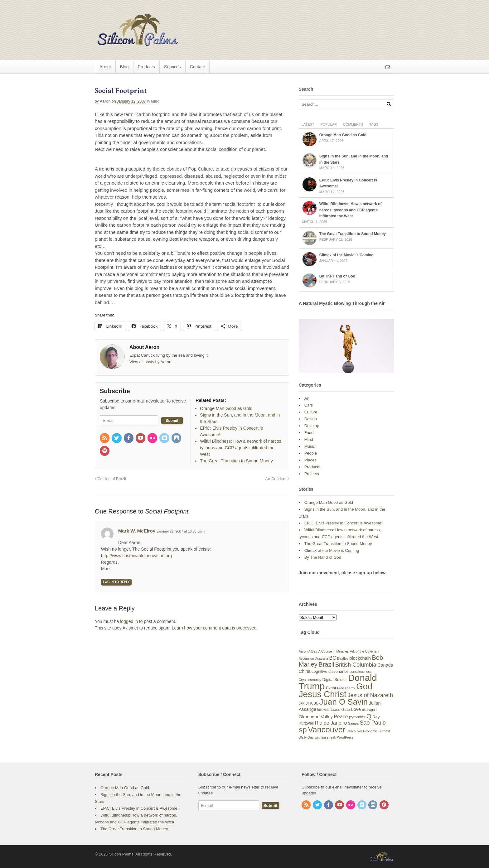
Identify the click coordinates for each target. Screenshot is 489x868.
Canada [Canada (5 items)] (385, 665)
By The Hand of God (337, 276)
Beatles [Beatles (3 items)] (343, 658)
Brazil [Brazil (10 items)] (326, 664)
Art (307, 398)
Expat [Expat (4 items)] (331, 688)
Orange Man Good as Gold (343, 135)
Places (310, 460)
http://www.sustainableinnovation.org (136, 556)
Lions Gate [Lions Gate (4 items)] (340, 709)
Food (309, 433)
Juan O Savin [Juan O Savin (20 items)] (344, 702)
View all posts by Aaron (153, 362)
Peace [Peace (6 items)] (341, 717)
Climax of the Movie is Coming (346, 255)
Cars (309, 405)
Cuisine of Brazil (110, 479)
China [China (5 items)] (305, 671)
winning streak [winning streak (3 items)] (325, 737)
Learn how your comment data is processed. (215, 628)
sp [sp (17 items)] (303, 730)
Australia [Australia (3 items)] (321, 658)
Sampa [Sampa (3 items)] (353, 723)
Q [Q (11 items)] (369, 716)
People (311, 453)
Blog (124, 67)
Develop (312, 426)
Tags (374, 124)
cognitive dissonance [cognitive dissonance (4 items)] (330, 671)
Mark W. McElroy (137, 531)
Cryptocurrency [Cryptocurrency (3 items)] (310, 680)
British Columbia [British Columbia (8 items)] (356, 665)
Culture (311, 412)
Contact (197, 67)
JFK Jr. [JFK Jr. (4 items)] (312, 703)
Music (310, 446)
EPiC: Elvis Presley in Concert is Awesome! (343, 523)
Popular (329, 124)
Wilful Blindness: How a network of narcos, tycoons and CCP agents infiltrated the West (351, 210)
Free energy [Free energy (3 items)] (346, 688)
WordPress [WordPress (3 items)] (345, 737)
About (105, 67)
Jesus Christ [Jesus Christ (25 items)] (323, 694)
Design (311, 419)
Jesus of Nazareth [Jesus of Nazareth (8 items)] (370, 695)
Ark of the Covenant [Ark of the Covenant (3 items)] (365, 651)
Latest (308, 124)
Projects (312, 474)
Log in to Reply (116, 582)
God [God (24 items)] (364, 686)
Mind (155, 101)
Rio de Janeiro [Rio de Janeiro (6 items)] (331, 723)
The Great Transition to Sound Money (353, 234)
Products (146, 67)
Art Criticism (277, 479)
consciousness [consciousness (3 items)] (361, 672)
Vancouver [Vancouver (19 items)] (327, 730)
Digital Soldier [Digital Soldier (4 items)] (335, 680)
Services (172, 67)
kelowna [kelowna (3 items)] (324, 710)
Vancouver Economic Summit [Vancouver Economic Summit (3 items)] (368, 731)
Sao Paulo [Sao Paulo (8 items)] (373, 723)
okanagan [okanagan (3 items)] (369, 710)
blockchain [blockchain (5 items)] (360, 658)
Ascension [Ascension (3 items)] (306, 658)
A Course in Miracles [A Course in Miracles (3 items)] (334, 651)
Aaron (105, 101)
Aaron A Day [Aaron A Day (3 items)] (308, 651)
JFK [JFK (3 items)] (302, 703)
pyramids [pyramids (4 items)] (357, 717)
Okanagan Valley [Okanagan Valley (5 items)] (316, 717)
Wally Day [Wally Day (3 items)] (306, 737)
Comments (353, 124)
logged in (129, 621)
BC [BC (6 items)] (333, 658)
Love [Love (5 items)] (356, 709)
